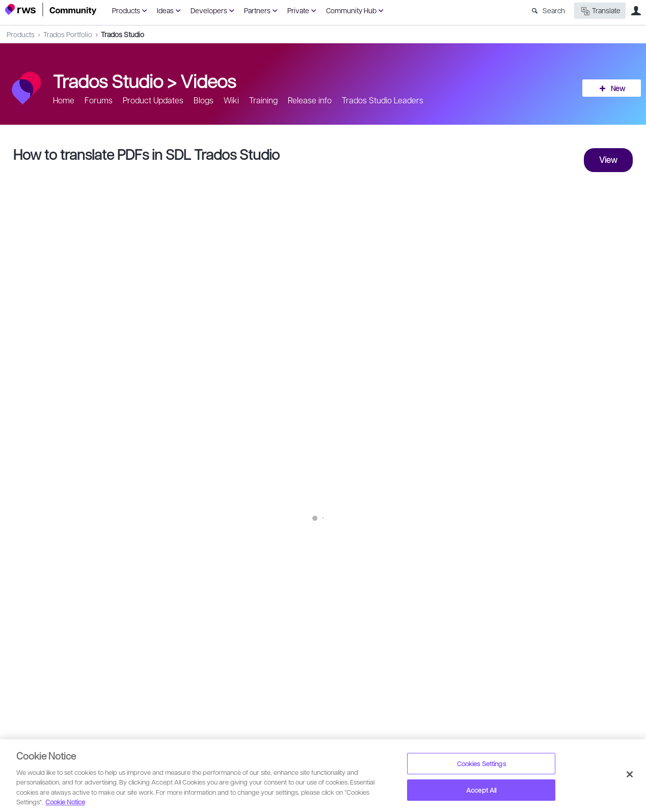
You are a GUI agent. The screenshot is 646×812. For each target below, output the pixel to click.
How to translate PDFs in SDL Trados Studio (146, 154)
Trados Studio (123, 34)
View (608, 160)
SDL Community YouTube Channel (213, 582)
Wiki (231, 100)
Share (616, 613)
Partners (257, 10)
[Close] (630, 774)
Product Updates (153, 100)
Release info (310, 100)
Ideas (165, 10)
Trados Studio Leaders (383, 100)
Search (554, 10)
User (636, 11)
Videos (208, 80)
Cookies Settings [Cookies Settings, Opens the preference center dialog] (481, 763)
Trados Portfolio (68, 34)
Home (64, 100)
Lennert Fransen (62, 607)
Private (298, 10)
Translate (600, 11)
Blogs (204, 100)
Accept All (481, 790)
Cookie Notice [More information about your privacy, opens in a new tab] (65, 802)
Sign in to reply (36, 652)
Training (263, 100)
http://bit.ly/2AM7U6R (214, 518)
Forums (99, 100)
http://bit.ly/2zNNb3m (199, 561)
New (618, 88)
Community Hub (351, 10)
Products (126, 10)
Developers (209, 10)
